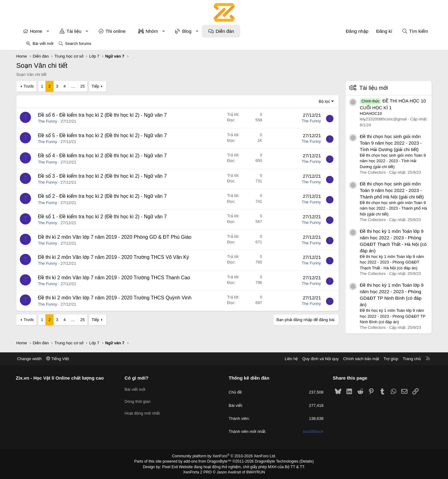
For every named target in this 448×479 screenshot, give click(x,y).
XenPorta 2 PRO (198, 472)
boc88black (307, 431)
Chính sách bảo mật (350, 359)
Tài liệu (84, 31)
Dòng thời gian (143, 400)
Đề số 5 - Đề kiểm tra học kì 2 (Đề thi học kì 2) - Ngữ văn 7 (112, 135)
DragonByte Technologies (275, 461)
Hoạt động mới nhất (148, 411)
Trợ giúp (379, 359)
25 (92, 86)
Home (46, 31)
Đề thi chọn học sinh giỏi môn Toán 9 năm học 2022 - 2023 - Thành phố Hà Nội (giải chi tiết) (382, 190)
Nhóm (161, 31)
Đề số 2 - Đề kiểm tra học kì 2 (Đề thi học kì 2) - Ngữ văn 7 (112, 196)
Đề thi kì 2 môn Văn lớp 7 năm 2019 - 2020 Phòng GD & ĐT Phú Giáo (124, 237)
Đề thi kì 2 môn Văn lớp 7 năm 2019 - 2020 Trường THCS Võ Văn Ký (123, 257)
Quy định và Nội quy (309, 359)
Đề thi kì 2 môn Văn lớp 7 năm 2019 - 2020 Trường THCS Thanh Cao (124, 278)
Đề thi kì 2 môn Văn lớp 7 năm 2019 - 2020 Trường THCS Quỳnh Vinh (124, 298)
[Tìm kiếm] (405, 31)
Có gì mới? (142, 378)
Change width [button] (41, 359)
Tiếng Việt (69, 359)
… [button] (83, 86)
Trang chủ (400, 359)
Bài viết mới (43, 44)
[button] (57, 31)
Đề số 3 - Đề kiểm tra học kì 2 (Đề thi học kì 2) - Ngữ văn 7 (112, 176)
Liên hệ (280, 359)
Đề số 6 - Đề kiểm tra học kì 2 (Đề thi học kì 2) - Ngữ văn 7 (112, 115)
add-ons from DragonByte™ (208, 461)
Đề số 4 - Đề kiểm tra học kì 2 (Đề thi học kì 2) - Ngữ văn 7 (112, 156)
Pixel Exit (172, 467)
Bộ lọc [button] (315, 101)
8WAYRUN (255, 472)
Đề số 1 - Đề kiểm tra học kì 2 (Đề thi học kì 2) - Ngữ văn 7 (112, 217)
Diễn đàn (235, 31)
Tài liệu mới (364, 88)
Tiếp (105, 86)
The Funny (57, 121)
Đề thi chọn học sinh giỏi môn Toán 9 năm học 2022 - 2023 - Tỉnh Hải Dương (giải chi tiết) (381, 143)
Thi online (125, 31)
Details (304, 461)
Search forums (78, 44)
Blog (196, 31)
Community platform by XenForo (224, 456)
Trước (38, 86)
